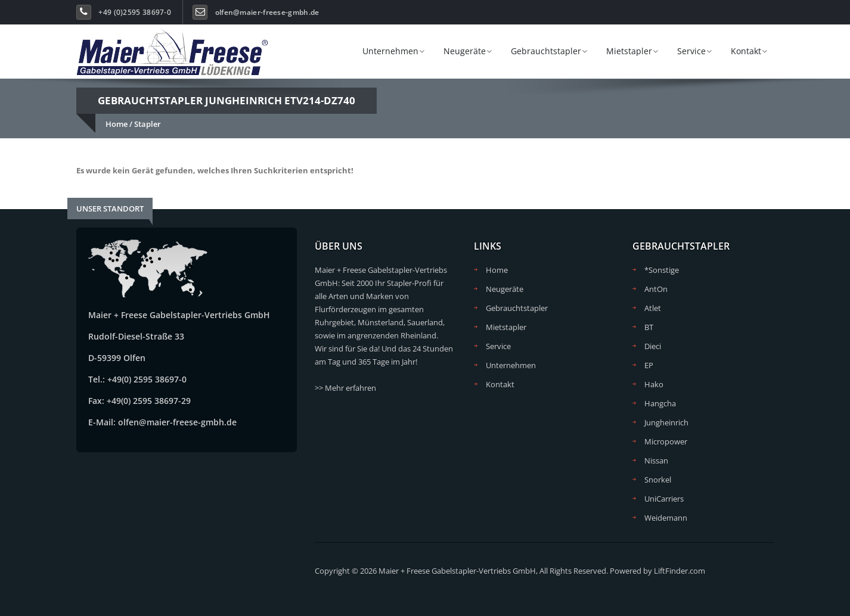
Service (691, 51)
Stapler (148, 124)
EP (649, 365)
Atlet (653, 308)
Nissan (656, 461)
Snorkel (658, 480)
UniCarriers (664, 499)
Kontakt (746, 51)
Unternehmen (390, 51)
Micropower (666, 441)
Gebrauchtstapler (546, 51)
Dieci (653, 346)
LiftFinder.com (680, 571)
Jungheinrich (666, 422)
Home (117, 124)
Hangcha (660, 403)
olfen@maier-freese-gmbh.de (267, 12)
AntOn (656, 289)
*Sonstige (662, 270)
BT (649, 327)
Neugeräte (465, 51)
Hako (654, 384)
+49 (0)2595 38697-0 (135, 12)
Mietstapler (629, 51)
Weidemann (666, 518)
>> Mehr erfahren (345, 388)
